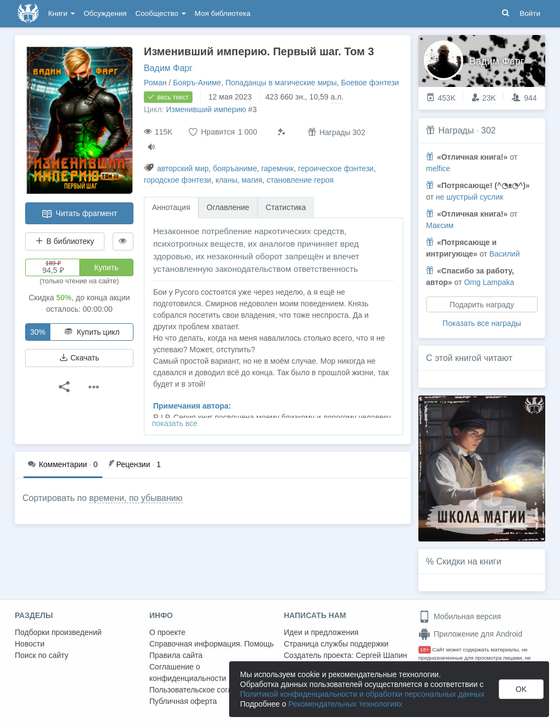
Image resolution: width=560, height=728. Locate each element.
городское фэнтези (177, 180)
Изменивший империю (206, 109)
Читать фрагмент (79, 214)
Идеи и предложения (321, 632)
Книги (62, 13)
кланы (226, 180)
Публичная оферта (183, 701)
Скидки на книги (469, 561)
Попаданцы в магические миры (281, 83)
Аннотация (171, 207)
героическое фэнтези (336, 168)
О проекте (167, 632)
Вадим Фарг (168, 68)
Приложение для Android (470, 634)
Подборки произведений (58, 632)
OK (521, 689)
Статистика (286, 207)
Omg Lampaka (489, 282)
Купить (106, 267)
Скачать (79, 358)
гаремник (278, 168)
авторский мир (183, 168)
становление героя (300, 180)
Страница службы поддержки (336, 644)
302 (489, 130)
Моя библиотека (223, 13)
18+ (425, 650)
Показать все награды (482, 323)
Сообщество (161, 13)
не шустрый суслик (469, 197)
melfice (438, 168)
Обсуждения (105, 13)
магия (252, 180)
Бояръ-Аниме (197, 83)
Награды (456, 130)
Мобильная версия (460, 616)
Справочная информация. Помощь (212, 644)
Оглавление (228, 207)
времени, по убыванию (136, 498)
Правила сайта (176, 655)
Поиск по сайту (42, 655)
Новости (30, 644)
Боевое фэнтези (370, 83)
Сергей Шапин (381, 655)
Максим (440, 225)
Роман (155, 83)
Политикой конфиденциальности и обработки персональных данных (362, 694)
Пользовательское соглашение (205, 690)
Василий (505, 254)
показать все (175, 423)
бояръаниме (235, 168)
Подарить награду (482, 305)
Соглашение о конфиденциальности (188, 672)
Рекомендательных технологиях (345, 704)
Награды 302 (337, 132)
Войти (530, 13)
